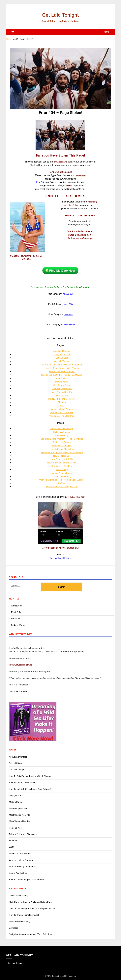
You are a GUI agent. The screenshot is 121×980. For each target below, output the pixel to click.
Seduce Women (19, 625)
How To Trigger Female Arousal (62, 463)
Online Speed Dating (62, 476)
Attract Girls (17, 606)
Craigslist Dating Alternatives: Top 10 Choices (62, 439)
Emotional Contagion (62, 446)
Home (9, 39)
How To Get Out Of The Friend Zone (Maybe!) (62, 375)
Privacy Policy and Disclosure (62, 399)
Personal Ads (62, 395)
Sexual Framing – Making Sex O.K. (62, 487)
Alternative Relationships (62, 429)
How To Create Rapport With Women (62, 368)
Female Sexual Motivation (62, 449)
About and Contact (62, 351)
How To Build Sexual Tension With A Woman (62, 365)
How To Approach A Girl (62, 459)
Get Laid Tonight (60, 14)
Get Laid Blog (62, 358)
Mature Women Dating (62, 473)
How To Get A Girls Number (62, 371)
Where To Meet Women (62, 409)
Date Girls (16, 619)
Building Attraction (62, 432)
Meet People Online (62, 385)
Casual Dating (62, 435)
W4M (62, 406)
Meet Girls (16, 612)
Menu (107, 32)
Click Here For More (18, 691)
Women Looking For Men (62, 412)
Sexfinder (62, 483)
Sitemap (62, 402)
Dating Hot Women (62, 442)
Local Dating (62, 470)
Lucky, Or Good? (62, 378)
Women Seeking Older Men (62, 416)
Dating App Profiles (62, 354)
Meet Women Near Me (62, 392)
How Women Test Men (62, 466)
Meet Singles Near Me (62, 389)
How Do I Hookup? (62, 456)
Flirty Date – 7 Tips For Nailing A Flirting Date (62, 452)
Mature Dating (62, 382)
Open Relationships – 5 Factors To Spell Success (62, 480)
